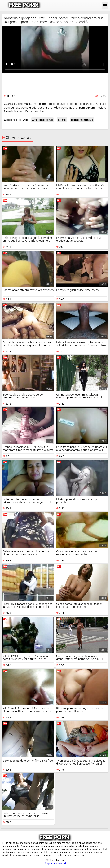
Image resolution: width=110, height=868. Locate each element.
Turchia (62, 120)
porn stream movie (82, 120)
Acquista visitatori (55, 863)
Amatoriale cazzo (42, 120)
